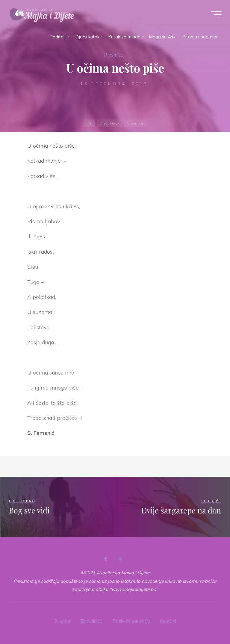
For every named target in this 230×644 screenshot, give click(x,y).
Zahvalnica (91, 621)
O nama (62, 621)
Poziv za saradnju (131, 621)
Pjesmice (114, 55)
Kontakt (168, 621)
